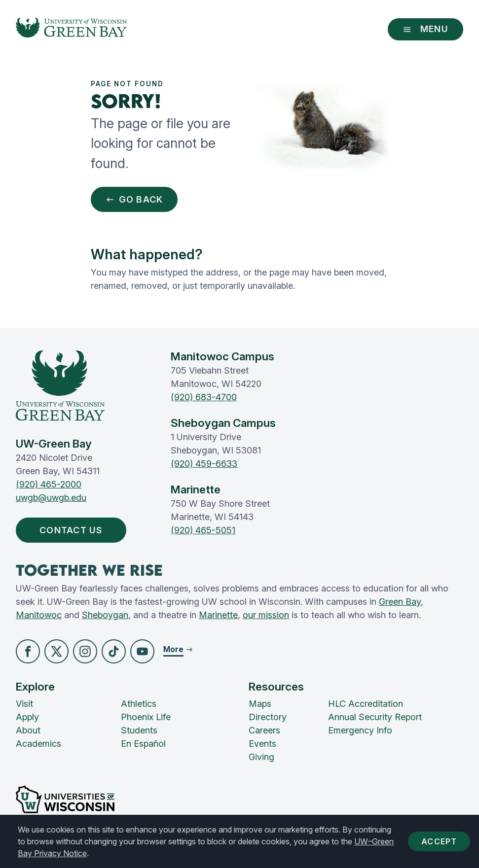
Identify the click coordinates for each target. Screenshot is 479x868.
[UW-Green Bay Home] (71, 29)
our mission (266, 615)
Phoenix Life (146, 717)
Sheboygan (105, 615)
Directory (268, 717)
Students (139, 730)
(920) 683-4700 (204, 397)
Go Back (134, 199)
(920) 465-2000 (49, 484)
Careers (264, 730)
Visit (24, 704)
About (28, 730)
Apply (27, 717)
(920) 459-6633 (204, 464)
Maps (260, 704)
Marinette (218, 615)
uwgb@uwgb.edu (51, 498)
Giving (261, 757)
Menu (425, 29)
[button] (28, 651)
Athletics (139, 704)
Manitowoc (39, 615)
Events (262, 744)
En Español (143, 744)
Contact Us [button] (73, 530)
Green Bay (400, 602)
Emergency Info (360, 730)
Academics (38, 744)
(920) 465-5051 (203, 530)
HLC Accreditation (366, 704)
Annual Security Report (375, 717)
